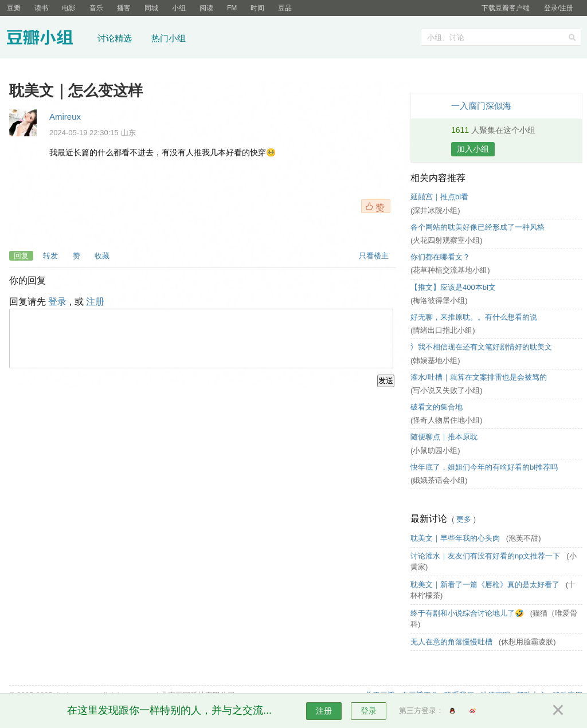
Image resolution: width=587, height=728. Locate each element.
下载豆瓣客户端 (506, 8)
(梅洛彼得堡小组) (439, 300)
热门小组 (169, 38)
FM (232, 8)
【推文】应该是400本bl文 (453, 287)
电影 (69, 8)
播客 (124, 8)
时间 (257, 8)
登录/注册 (559, 8)
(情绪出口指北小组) (443, 330)
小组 (179, 8)
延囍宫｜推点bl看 (439, 197)
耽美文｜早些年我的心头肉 (456, 538)
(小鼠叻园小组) (435, 450)
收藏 (102, 256)
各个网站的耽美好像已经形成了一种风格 (478, 227)
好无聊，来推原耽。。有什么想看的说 (474, 317)
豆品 (285, 8)
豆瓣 (14, 8)
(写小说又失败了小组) (447, 390)
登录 (57, 302)
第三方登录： (421, 711)
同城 (151, 8)
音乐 (96, 8)
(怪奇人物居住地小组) (447, 420)
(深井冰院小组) (435, 210)
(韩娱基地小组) (435, 361)
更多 (464, 519)
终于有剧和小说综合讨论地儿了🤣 (468, 613)
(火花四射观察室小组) (447, 240)
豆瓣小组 (48, 39)
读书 (41, 8)
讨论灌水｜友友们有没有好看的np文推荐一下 (486, 556)
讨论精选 (115, 38)
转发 (50, 256)
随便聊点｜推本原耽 (444, 437)
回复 (21, 256)
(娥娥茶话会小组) (439, 480)
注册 (95, 302)
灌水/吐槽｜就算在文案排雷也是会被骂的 (479, 377)
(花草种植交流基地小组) (450, 270)
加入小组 (473, 149)
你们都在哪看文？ (440, 257)
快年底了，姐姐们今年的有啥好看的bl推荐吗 (484, 467)
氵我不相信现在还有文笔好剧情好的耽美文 (481, 347)
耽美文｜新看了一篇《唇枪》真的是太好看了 (486, 585)
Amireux (65, 117)
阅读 (206, 8)
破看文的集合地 (437, 407)
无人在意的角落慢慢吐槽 (453, 642)
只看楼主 (374, 256)
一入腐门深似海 (481, 106)
